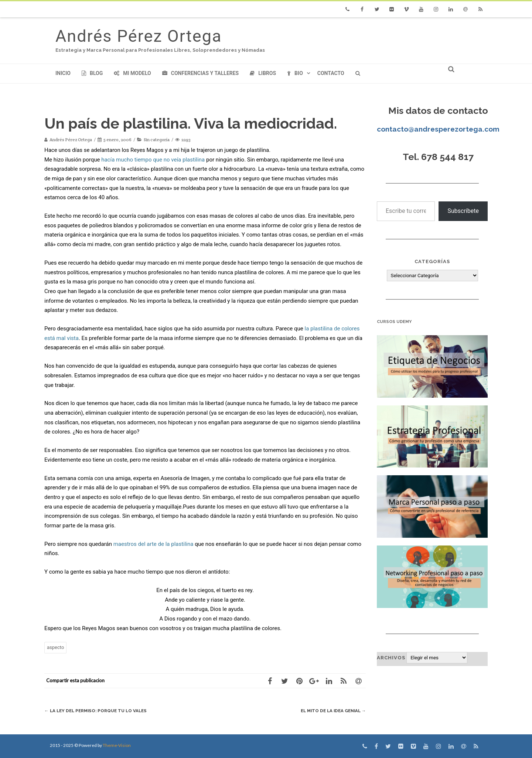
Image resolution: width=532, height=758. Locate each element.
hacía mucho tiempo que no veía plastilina (153, 160)
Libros (263, 73)
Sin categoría (157, 140)
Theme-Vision (117, 745)
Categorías (432, 261)
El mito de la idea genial (330, 711)
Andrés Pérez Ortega (139, 36)
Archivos (391, 658)
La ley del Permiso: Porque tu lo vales (100, 711)
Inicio (63, 73)
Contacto (331, 73)
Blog (92, 73)
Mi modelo (132, 73)
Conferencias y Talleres (200, 73)
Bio (295, 73)
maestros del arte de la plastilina (154, 544)
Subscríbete (463, 211)
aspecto (55, 647)
